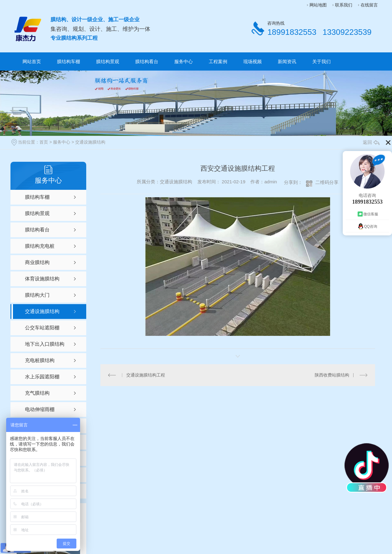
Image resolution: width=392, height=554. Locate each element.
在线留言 (369, 5)
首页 (44, 142)
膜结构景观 (108, 61)
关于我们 (321, 61)
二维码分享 (327, 182)
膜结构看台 (147, 61)
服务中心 (184, 61)
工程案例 (218, 61)
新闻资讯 (287, 61)
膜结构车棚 (69, 61)
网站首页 (32, 61)
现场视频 (253, 61)
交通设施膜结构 (90, 142)
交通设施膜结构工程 (146, 375)
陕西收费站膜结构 (332, 375)
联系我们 (344, 5)
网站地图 (318, 5)
